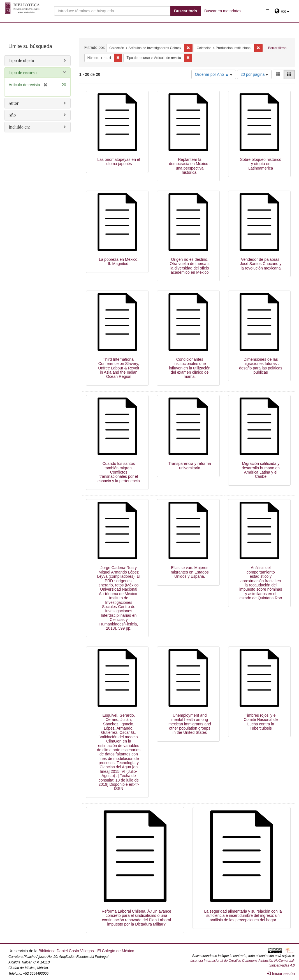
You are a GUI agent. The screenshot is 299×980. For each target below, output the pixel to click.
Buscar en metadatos (223, 11)
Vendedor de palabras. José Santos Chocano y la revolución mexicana (261, 264)
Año (12, 115)
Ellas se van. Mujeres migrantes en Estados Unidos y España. (190, 572)
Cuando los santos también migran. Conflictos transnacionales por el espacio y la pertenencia (119, 472)
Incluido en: (19, 127)
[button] (282, 12)
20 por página (254, 74)
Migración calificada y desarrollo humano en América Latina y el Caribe (261, 470)
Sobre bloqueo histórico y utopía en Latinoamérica (261, 164)
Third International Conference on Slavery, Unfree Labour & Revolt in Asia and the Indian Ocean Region (119, 368)
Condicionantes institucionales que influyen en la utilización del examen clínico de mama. (190, 368)
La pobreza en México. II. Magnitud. (119, 261)
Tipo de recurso (23, 73)
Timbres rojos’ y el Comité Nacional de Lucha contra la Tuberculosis (261, 722)
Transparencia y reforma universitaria (190, 466)
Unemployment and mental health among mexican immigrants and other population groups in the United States (190, 724)
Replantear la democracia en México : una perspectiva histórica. (190, 166)
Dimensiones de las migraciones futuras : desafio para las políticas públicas (261, 366)
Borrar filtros (277, 48)
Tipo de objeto (21, 60)
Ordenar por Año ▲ (214, 74)
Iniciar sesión (281, 974)
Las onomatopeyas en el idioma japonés (119, 162)
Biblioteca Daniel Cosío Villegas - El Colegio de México (86, 951)
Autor (14, 103)
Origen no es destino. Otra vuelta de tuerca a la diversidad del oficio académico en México (190, 266)
